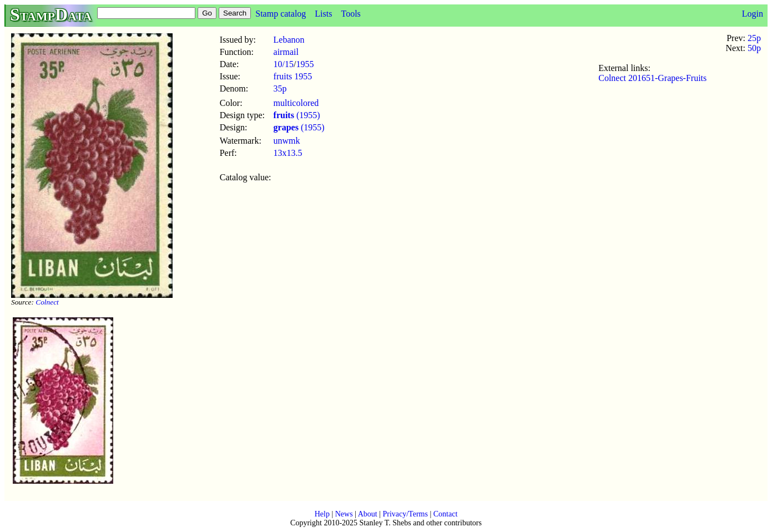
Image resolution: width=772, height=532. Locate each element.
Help (322, 514)
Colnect (47, 302)
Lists (323, 14)
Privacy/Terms (405, 514)
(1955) (297, 115)
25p (754, 38)
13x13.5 (288, 153)
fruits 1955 (293, 76)
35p (280, 88)
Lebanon (289, 40)
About (368, 514)
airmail (286, 52)
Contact (446, 514)
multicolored (296, 103)
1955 (305, 64)
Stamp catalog (281, 14)
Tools (350, 14)
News (344, 514)
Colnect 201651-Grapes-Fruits (652, 78)
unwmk (287, 141)
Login (753, 14)
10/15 (284, 64)
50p (754, 48)
